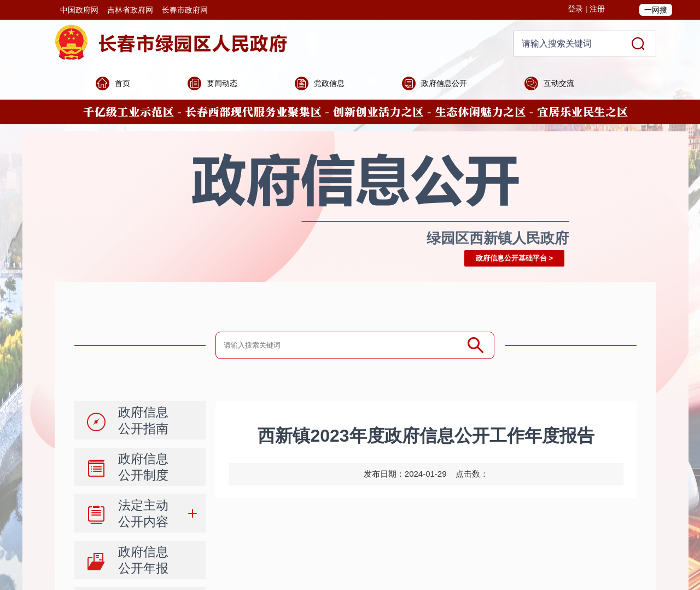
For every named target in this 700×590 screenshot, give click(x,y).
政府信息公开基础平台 (511, 258)
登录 (575, 9)
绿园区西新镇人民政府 (498, 238)
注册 (597, 9)
